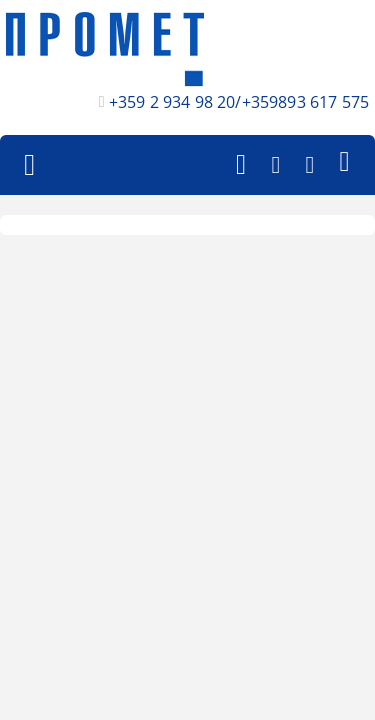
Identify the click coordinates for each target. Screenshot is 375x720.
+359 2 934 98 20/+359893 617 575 (239, 102)
